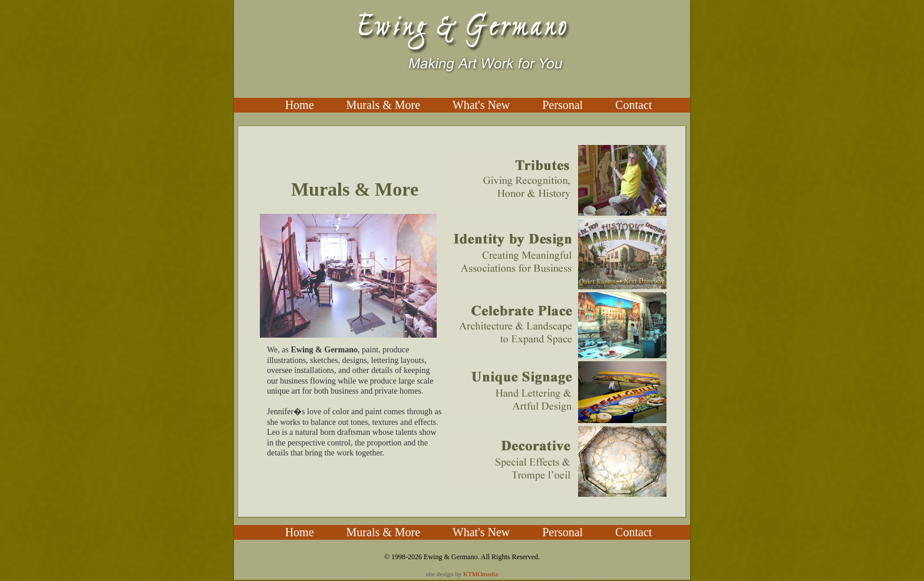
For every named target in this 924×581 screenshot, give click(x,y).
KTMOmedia (481, 574)
